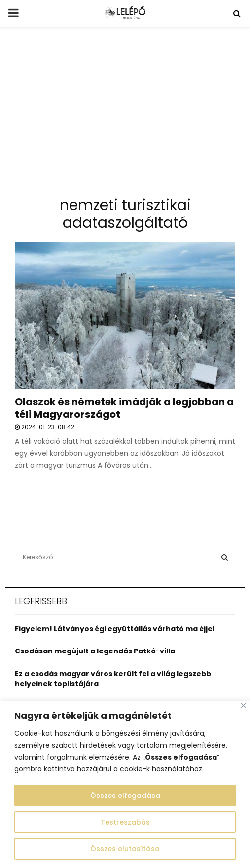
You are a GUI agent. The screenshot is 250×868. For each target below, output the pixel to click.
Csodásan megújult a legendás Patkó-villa (95, 651)
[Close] (243, 705)
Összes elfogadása (125, 796)
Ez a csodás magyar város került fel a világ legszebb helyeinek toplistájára (113, 679)
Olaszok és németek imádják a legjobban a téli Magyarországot (124, 408)
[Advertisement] (125, 115)
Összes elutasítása (125, 849)
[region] (125, 784)
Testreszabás (125, 822)
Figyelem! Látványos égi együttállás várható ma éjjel (115, 629)
